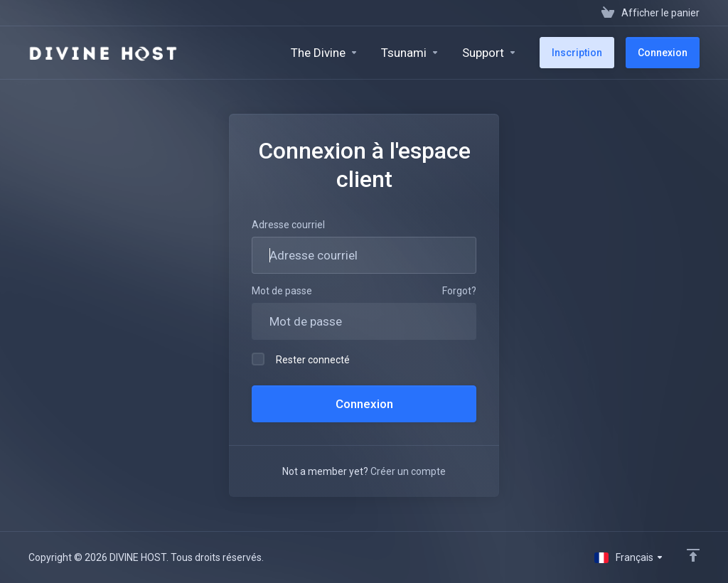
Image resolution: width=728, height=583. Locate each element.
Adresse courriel (288, 225)
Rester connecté (301, 359)
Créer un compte (408, 471)
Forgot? (459, 291)
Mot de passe (282, 291)
